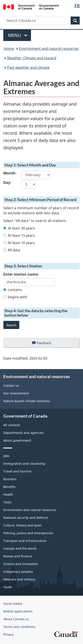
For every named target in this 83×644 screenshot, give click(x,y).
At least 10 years (19, 243)
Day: (7, 183)
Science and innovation (21, 564)
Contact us (11, 385)
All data (12, 250)
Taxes (7, 502)
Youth (8, 587)
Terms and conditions (19, 627)
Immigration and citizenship (24, 464)
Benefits (9, 487)
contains (13, 290)
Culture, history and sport (22, 525)
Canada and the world (20, 548)
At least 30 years (19, 228)
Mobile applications (18, 611)
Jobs (6, 456)
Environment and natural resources (49, 49)
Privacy (9, 634)
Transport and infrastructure (25, 541)
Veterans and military (19, 579)
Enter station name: (21, 274)
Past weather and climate (28, 67)
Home (9, 49)
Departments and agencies (23, 433)
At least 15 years (19, 235)
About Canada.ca (16, 619)
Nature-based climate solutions (27, 401)
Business (10, 479)
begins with (15, 297)
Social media (13, 604)
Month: (9, 173)
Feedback (46, 344)
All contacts (12, 425)
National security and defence (26, 518)
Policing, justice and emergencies (28, 533)
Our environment (16, 393)
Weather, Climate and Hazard (32, 58)
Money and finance (18, 556)
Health (8, 494)
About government (17, 440)
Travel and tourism (17, 471)
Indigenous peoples (18, 572)
